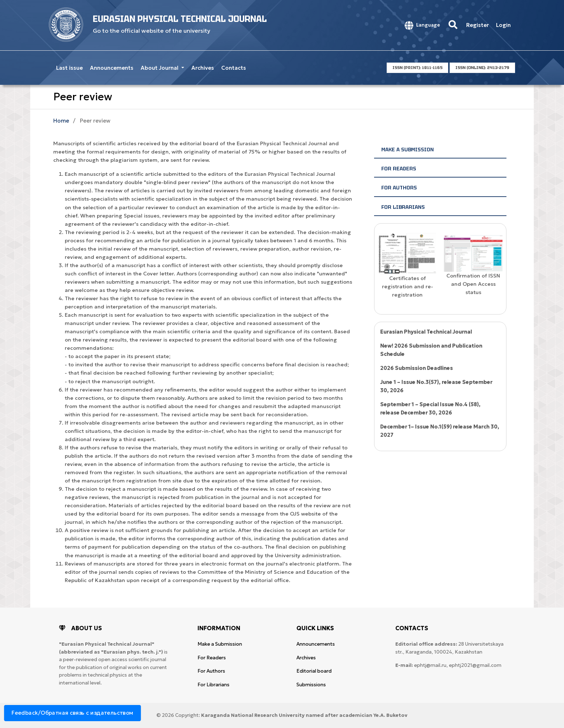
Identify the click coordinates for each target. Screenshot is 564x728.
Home (61, 121)
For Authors (399, 200)
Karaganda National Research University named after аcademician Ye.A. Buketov (304, 715)
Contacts (234, 68)
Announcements (112, 68)
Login (503, 25)
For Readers (399, 180)
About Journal (160, 68)
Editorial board (314, 671)
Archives (203, 68)
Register (477, 25)
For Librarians (403, 219)
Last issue (69, 68)
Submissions (311, 685)
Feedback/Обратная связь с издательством (72, 713)
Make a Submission (408, 161)
